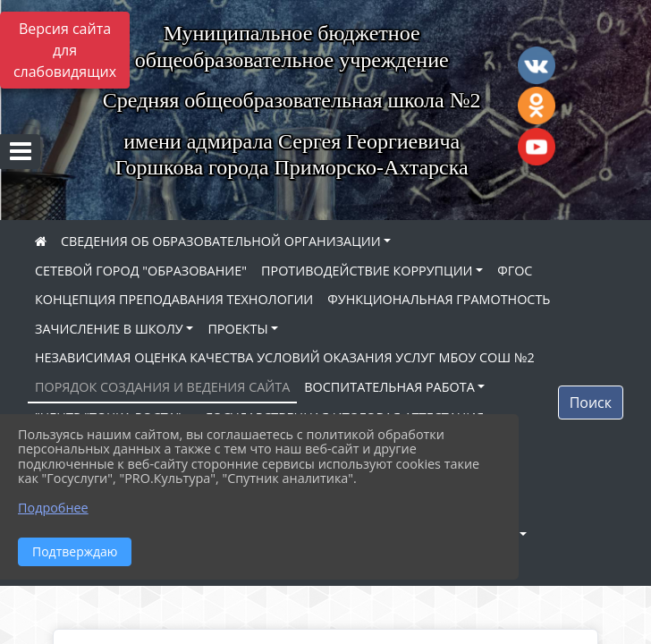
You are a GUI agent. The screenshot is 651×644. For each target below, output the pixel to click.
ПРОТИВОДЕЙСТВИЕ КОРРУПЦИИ (367, 271)
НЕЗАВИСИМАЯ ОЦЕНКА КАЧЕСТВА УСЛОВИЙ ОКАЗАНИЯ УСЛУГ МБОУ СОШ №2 (285, 357)
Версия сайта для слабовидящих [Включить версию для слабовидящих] (65, 50)
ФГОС (515, 271)
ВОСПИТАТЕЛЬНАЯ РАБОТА (389, 387)
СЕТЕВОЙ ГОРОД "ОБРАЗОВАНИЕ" (141, 271)
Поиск (591, 402)
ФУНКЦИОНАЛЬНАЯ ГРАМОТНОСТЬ (439, 299)
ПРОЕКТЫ (237, 329)
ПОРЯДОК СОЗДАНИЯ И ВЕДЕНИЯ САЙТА (162, 387)
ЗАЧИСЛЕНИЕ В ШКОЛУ (109, 329)
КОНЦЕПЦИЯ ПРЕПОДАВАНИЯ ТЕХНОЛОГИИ (174, 299)
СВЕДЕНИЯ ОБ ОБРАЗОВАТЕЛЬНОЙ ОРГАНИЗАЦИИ (221, 241)
